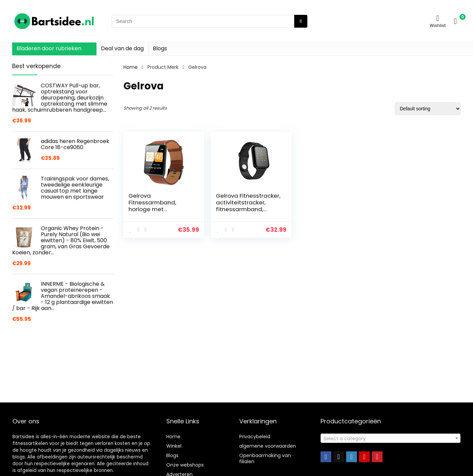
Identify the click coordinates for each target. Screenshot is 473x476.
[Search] (301, 21)
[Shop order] (428, 109)
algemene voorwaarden (268, 446)
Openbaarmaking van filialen (265, 458)
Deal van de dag (122, 48)
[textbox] (391, 439)
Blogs (160, 48)
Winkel (174, 446)
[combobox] (391, 438)
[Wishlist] (438, 18)
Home (131, 67)
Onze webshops (185, 465)
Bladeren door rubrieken (49, 48)
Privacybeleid (255, 437)
